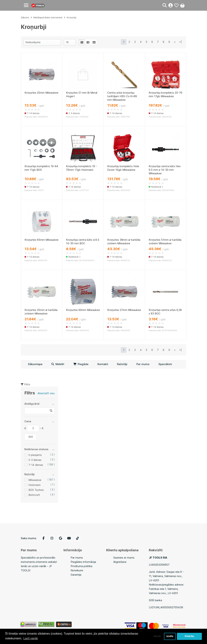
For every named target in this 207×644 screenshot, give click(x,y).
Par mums (143, 364)
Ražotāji (122, 364)
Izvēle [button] (170, 636)
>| (181, 42)
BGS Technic (36, 490)
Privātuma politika (81, 566)
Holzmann (34, 485)
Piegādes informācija (83, 562)
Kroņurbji (71, 17)
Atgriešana (120, 562)
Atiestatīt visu (46, 393)
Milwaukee (35, 480)
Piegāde (81, 364)
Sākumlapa (35, 364)
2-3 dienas (35, 460)
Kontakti (103, 364)
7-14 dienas (36, 465)
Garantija (76, 575)
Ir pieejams (35, 455)
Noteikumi (77, 570)
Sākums (25, 17)
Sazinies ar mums (124, 558)
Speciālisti (165, 364)
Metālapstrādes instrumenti (48, 17)
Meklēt (58, 364)
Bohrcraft (34, 495)
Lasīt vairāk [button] (31, 638)
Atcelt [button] (157, 636)
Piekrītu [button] (189, 636)
